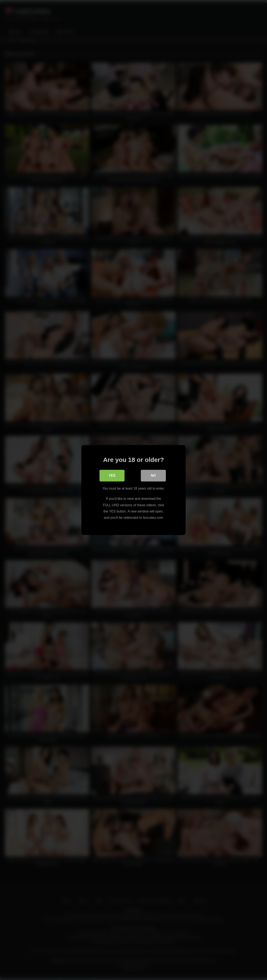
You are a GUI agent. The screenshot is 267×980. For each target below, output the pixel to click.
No (153, 476)
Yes (112, 476)
